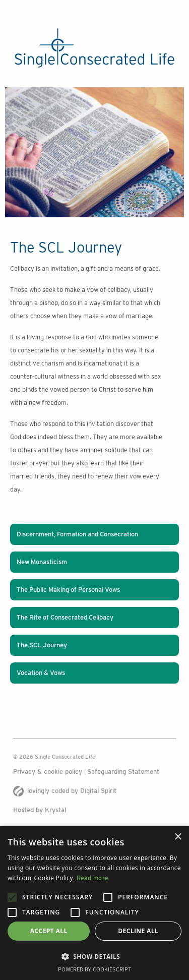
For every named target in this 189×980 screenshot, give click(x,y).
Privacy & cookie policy (49, 772)
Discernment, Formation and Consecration (77, 534)
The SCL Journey (42, 645)
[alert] (94, 903)
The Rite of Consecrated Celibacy (65, 617)
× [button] (178, 837)
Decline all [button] (138, 931)
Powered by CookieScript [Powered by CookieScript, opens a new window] (94, 969)
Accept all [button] (49, 931)
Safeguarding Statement (123, 772)
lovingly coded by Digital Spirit (65, 791)
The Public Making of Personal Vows (68, 590)
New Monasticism (42, 562)
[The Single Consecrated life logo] (94, 48)
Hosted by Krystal (40, 810)
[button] (94, 956)
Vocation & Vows (41, 673)
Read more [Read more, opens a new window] (93, 878)
